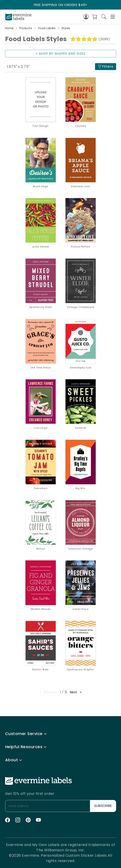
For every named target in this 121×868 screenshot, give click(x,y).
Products (26, 28)
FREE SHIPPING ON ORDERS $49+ (61, 5)
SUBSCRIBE (103, 806)
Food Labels (47, 28)
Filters (106, 67)
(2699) (104, 39)
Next (77, 692)
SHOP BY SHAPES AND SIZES (60, 54)
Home (9, 28)
